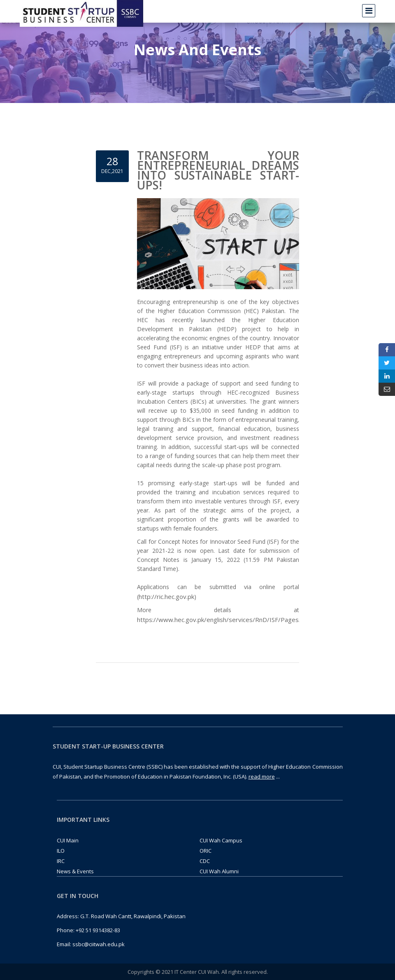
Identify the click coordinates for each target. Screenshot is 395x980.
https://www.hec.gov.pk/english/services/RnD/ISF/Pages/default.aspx (236, 620)
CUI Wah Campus (221, 840)
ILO (61, 851)
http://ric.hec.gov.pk (166, 596)
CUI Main (68, 840)
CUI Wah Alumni (219, 871)
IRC (61, 861)
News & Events (75, 871)
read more (262, 777)
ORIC (206, 851)
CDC (205, 861)
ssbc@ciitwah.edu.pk (99, 944)
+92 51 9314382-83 (98, 930)
